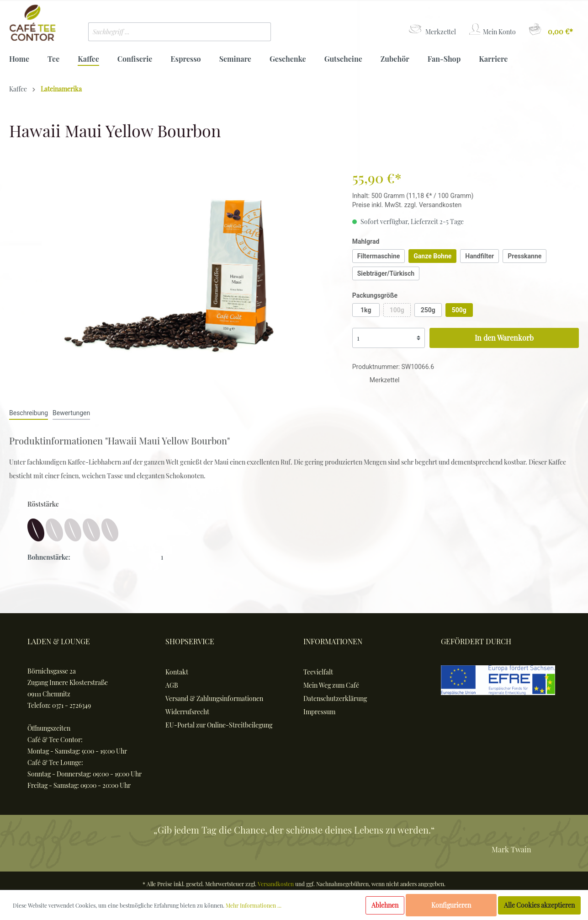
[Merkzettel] (432, 29)
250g (428, 310)
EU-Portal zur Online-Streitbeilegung (219, 725)
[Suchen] (257, 32)
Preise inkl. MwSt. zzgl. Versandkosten (407, 205)
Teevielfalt (318, 672)
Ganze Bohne (432, 256)
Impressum (319, 712)
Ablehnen (385, 905)
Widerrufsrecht (187, 712)
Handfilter (479, 256)
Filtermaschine (379, 256)
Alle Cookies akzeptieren (539, 905)
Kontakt (177, 672)
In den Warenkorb (504, 338)
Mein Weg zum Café (331, 685)
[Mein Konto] (492, 29)
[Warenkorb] (550, 29)
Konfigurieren (451, 905)
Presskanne (524, 256)
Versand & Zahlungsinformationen (214, 698)
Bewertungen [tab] (71, 413)
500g (459, 310)
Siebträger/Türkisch (386, 273)
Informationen (333, 641)
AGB (172, 685)
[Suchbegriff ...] (166, 32)
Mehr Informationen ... (254, 905)
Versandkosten (276, 884)
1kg (366, 310)
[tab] (29, 413)
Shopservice (190, 641)
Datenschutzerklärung (335, 698)
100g (397, 310)
